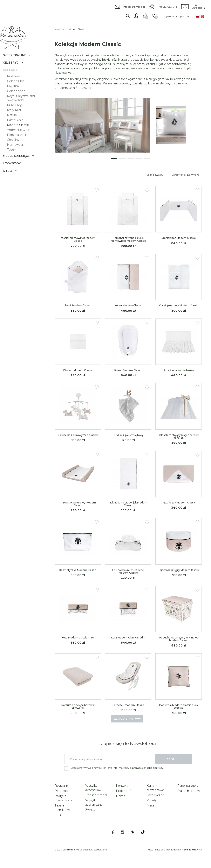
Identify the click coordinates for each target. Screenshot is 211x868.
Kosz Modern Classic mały (78, 640)
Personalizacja (21, 141)
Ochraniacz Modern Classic (179, 241)
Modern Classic (21, 131)
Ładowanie (123, 721)
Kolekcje (14, 76)
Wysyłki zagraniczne (94, 805)
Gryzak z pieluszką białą (128, 438)
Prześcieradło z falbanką (179, 373)
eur (189, 17)
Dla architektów (189, 794)
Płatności (61, 794)
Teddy (15, 156)
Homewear (18, 151)
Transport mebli (96, 798)
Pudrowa (17, 82)
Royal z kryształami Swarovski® (24, 104)
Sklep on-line (18, 61)
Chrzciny (16, 146)
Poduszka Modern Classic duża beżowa (179, 709)
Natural (15, 121)
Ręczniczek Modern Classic (179, 505)
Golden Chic (19, 87)
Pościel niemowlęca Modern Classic (78, 242)
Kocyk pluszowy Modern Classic (179, 308)
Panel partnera (188, 789)
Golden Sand (19, 97)
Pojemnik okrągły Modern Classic (179, 573)
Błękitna (16, 92)
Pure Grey (18, 111)
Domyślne (194, 178)
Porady (152, 803)
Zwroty (90, 813)
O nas (11, 177)
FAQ (58, 818)
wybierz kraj (171, 17)
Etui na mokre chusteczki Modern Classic (128, 574)
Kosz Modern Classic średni (128, 640)
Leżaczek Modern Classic (128, 708)
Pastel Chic (18, 126)
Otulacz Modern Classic (78, 373)
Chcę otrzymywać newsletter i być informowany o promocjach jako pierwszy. (117, 771)
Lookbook (15, 169)
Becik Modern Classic (78, 308)
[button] (114, 161)
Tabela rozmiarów (62, 811)
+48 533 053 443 (167, 7)
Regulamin (63, 789)
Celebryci (14, 69)
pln (182, 17)
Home (121, 799)
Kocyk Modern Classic (128, 308)
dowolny (159, 178)
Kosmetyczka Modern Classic (78, 573)
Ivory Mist (17, 116)
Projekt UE (124, 794)
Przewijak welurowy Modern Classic (78, 507)
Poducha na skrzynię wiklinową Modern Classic (179, 642)
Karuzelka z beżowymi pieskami (78, 438)
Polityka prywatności (63, 801)
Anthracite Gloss (22, 136)
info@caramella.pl (134, 7)
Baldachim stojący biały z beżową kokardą (179, 439)
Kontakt (122, 789)
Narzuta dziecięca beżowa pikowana (78, 709)
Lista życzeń (155, 798)
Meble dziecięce (20, 162)
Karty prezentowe (155, 791)
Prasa (150, 808)
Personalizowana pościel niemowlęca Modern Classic (128, 242)
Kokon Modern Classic (128, 373)
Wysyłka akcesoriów (93, 791)
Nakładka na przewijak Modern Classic (128, 507)
